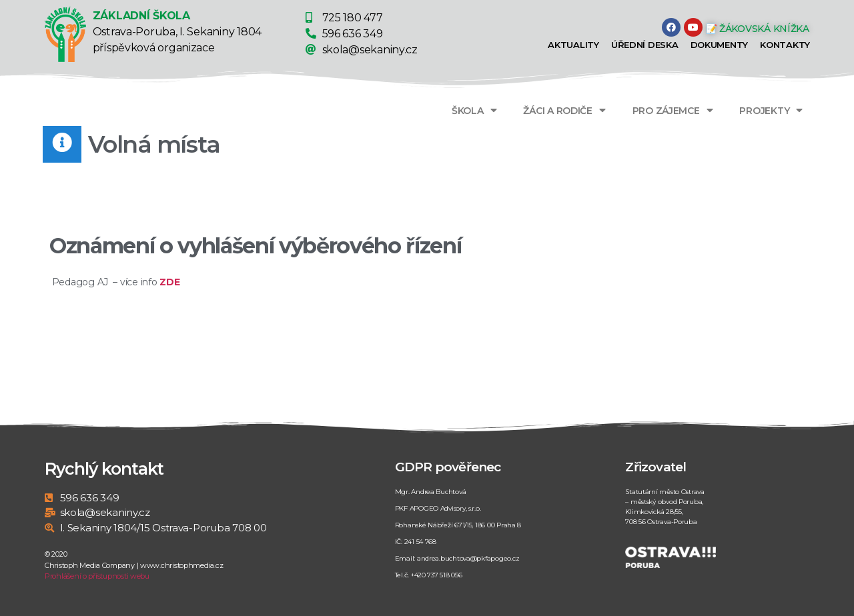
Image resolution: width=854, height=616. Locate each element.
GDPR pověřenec (448, 467)
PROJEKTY (771, 110)
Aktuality (573, 45)
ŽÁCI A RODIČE (564, 110)
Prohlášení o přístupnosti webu (97, 576)
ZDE (169, 282)
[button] (761, 29)
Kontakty (785, 45)
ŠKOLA (474, 110)
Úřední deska (645, 45)
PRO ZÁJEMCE (673, 110)
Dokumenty (720, 45)
